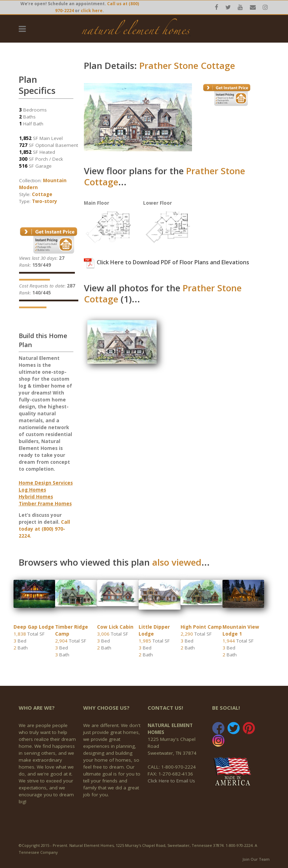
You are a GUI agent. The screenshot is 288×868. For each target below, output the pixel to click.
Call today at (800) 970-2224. (44, 529)
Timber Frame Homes (45, 504)
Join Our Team (256, 859)
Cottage (42, 194)
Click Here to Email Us (171, 781)
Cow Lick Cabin (115, 627)
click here (92, 11)
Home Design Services (46, 483)
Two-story (45, 201)
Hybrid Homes (36, 497)
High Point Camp (201, 627)
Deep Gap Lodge (34, 627)
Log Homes (32, 490)
